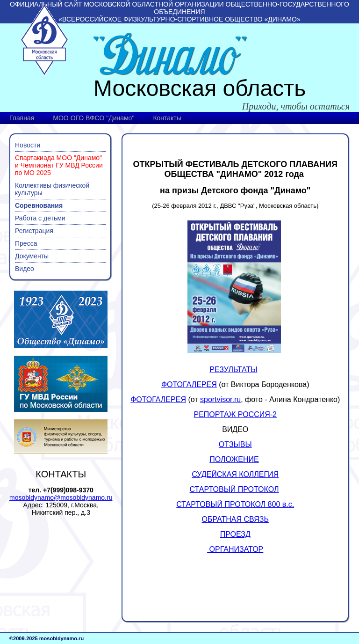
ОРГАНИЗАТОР (235, 549)
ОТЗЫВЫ (235, 444)
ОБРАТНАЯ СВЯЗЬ (235, 519)
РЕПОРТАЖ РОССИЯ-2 (235, 414)
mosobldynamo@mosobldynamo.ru (61, 498)
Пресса (26, 243)
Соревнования (39, 205)
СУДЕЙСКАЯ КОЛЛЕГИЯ (235, 474)
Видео (25, 269)
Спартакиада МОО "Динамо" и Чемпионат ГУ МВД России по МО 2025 (59, 165)
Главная (22, 118)
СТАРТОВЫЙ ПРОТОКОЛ (234, 489)
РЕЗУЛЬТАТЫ (233, 370)
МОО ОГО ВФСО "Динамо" (93, 118)
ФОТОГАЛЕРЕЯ (189, 384)
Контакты (167, 118)
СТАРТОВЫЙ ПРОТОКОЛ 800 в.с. (235, 504)
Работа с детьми (40, 218)
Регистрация (34, 231)
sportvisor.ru (220, 399)
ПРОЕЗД (235, 534)
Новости (28, 145)
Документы (32, 256)
